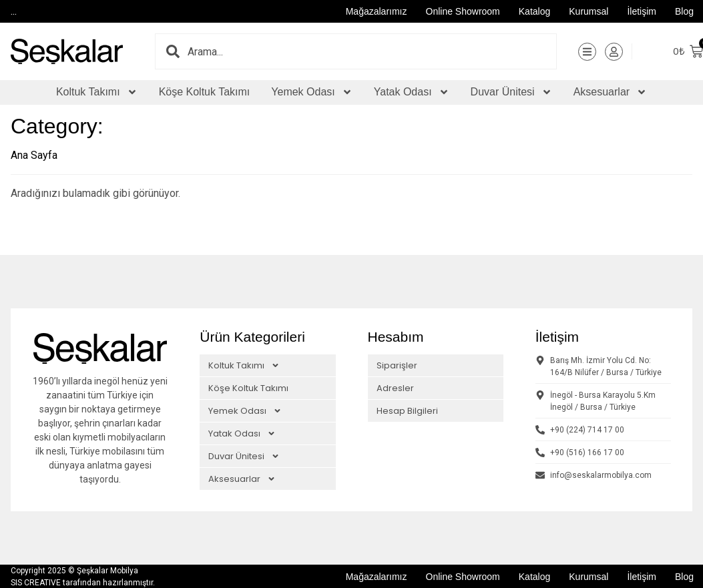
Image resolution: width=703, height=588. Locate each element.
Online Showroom (463, 11)
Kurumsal (589, 11)
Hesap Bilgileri (407, 410)
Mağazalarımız (377, 11)
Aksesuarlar (610, 92)
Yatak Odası (412, 92)
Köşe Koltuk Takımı (205, 92)
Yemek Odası (311, 92)
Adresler (395, 387)
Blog (684, 11)
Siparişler (397, 365)
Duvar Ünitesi (511, 92)
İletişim (642, 11)
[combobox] (372, 51)
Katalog (534, 11)
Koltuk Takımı (97, 92)
